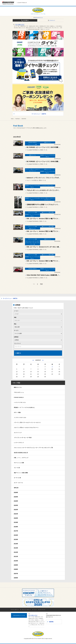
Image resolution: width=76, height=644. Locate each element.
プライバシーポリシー (26, 610)
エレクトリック (18, 433)
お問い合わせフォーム (38, 17)
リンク (35, 610)
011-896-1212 (20, 25)
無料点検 (16, 488)
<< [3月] (33, 360)
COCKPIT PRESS (22, 3)
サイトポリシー (16, 610)
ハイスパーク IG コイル (20, 402)
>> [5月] (43, 360)
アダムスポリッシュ (19, 392)
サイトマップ (42, 610)
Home (12, 119)
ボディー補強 (17, 412)
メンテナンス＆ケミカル (20, 417)
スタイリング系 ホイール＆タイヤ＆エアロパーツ (26, 428)
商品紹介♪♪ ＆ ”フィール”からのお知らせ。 (25, 407)
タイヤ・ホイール (18, 483)
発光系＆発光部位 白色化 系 (21, 453)
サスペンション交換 (19, 463)
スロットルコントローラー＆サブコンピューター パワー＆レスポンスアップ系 (33, 448)
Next (41, 284)
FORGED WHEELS (19, 397)
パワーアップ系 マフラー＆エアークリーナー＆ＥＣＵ (27, 423)
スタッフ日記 (16, 383)
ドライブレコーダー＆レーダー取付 (23, 438)
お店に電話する (25, 20)
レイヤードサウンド (19, 443)
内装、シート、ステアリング (21, 458)
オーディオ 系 (17, 478)
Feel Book (17, 119)
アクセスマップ (51, 20)
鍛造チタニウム (18, 387)
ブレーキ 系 (17, 468)
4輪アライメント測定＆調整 (21, 473)
